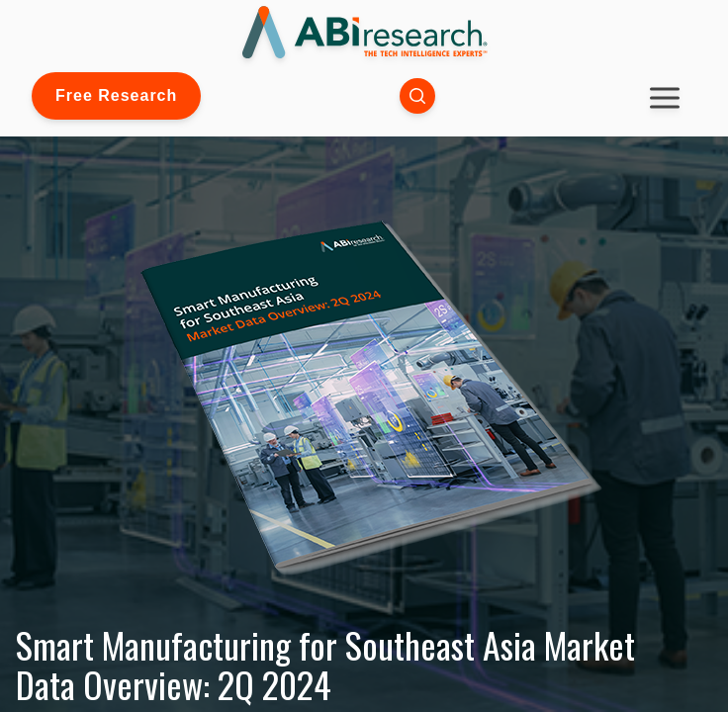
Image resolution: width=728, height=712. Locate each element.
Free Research (116, 95)
